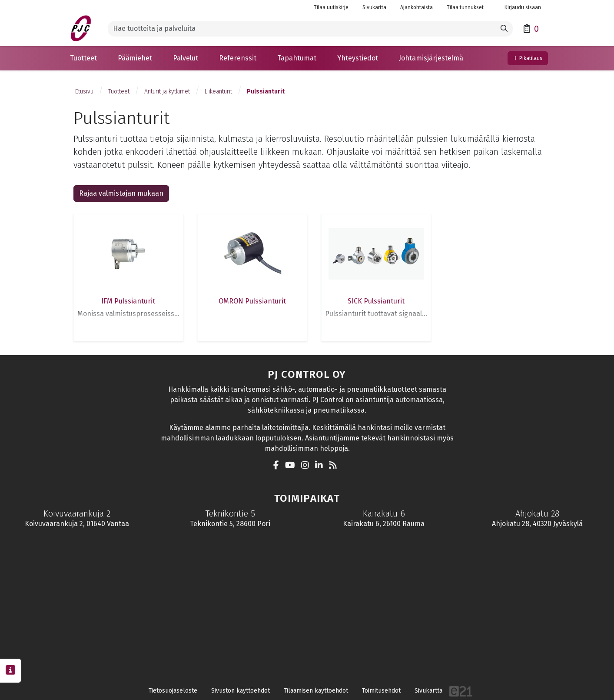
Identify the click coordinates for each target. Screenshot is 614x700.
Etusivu (84, 92)
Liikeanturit (218, 92)
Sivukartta (374, 7)
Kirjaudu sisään (519, 7)
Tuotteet (119, 92)
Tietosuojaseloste (173, 691)
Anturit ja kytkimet (167, 92)
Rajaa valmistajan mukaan (121, 193)
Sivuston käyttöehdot (241, 691)
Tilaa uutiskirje (331, 7)
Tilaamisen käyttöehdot (316, 691)
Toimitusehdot (381, 691)
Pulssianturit (266, 92)
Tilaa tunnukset (465, 7)
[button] (83, 58)
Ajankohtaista (417, 7)
